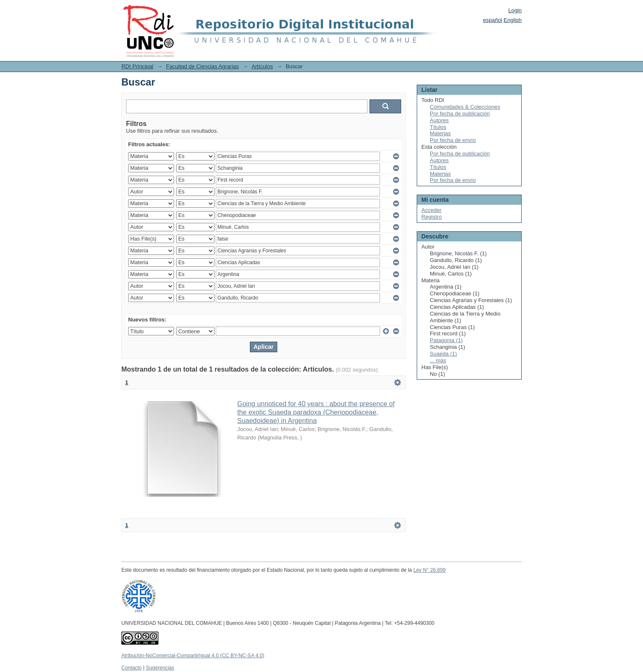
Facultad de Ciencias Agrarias (202, 66)
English (513, 20)
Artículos (262, 66)
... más (438, 360)
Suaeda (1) (443, 354)
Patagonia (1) (446, 340)
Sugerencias (160, 668)
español (493, 20)
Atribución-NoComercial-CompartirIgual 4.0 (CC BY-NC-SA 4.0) (193, 656)
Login (515, 10)
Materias (440, 133)
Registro (431, 217)
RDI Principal (137, 66)
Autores (439, 120)
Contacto (131, 668)
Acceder (431, 210)
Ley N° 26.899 (430, 570)
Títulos (438, 127)
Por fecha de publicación (460, 114)
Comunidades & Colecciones (465, 107)
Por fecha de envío (453, 140)
